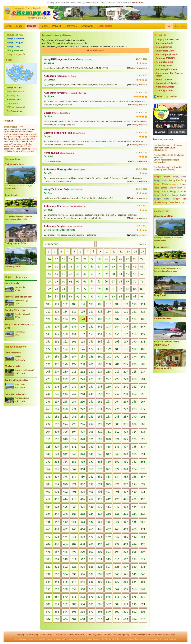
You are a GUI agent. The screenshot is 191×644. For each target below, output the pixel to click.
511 (74, 559)
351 (143, 454)
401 (57, 492)
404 (83, 492)
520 (48, 567)
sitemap (107, 635)
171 (143, 341)
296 (83, 424)
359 (108, 462)
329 (57, 447)
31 (56, 266)
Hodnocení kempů (16, 91)
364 (48, 469)
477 (91, 537)
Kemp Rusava (52, 153)
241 (126, 387)
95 (113, 296)
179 (108, 349)
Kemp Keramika (12, 195)
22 (92, 259)
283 (74, 417)
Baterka (48, 113)
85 (142, 289)
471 (143, 529)
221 (57, 379)
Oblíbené (173, 96)
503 (108, 552)
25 (113, 259)
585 (91, 604)
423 (143, 499)
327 (143, 439)
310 (100, 432)
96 (120, 296)
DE (176, 26)
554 (134, 582)
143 (108, 326)
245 (57, 394)
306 (65, 432)
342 (65, 454)
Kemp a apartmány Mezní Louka (168, 143)
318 (65, 439)
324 (117, 439)
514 (100, 559)
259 (74, 402)
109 (126, 304)
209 (57, 372)
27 (127, 259)
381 (91, 477)
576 (117, 597)
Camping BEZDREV (165, 58)
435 (143, 507)
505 (126, 552)
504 (117, 552)
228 (117, 379)
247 (74, 394)
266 (134, 402)
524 (83, 567)
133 (126, 319)
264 (117, 402)
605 (57, 619)
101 (57, 304)
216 (117, 372)
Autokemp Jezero (54, 76)
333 (91, 447)
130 (100, 319)
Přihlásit (57, 26)
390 (65, 484)
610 (100, 619)
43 (142, 266)
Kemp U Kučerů (164, 79)
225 (91, 379)
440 (83, 514)
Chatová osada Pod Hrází (58, 133)
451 (74, 522)
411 (143, 492)
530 (134, 567)
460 (48, 529)
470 (134, 529)
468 (117, 529)
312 (117, 432)
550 (100, 582)
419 (108, 499)
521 (57, 567)
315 (143, 432)
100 (48, 304)
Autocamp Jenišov (165, 43)
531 (143, 567)
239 (108, 387)
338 (134, 447)
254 (134, 394)
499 (74, 552)
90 (78, 296)
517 (126, 559)
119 (108, 311)
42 (135, 266)
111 (143, 304)
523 (74, 567)
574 (100, 597)
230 (134, 379)
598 (100, 612)
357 (91, 462)
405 (91, 492)
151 (74, 334)
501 (91, 552)
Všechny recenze (138, 68)
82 (120, 289)
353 (57, 462)
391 (74, 484)
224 (83, 379)
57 (142, 274)
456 (117, 522)
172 (48, 349)
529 (126, 567)
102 (65, 304)
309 (91, 432)
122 (134, 311)
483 (143, 537)
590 (134, 604)
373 (126, 469)
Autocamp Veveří (54, 93)
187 (74, 357)
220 (48, 379)
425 (57, 507)
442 (100, 514)
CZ (169, 26)
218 (134, 372)
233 (57, 387)
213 (91, 372)
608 (83, 619)
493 (126, 544)
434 (134, 507)
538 (100, 574)
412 (48, 499)
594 (65, 612)
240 (117, 387)
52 (106, 274)
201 (91, 364)
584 (83, 604)
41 (127, 266)
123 (143, 311)
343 (74, 454)
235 (74, 387)
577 (126, 597)
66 (106, 281)
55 (127, 274)
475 (74, 537)
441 (91, 514)
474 (65, 537)
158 (134, 334)
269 (57, 409)
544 (48, 582)
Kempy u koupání (15, 43)
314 (134, 432)
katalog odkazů (112, 639)
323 (108, 439)
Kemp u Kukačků (164, 62)
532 (48, 574)
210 (65, 372)
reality (64, 639)
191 (108, 357)
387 (143, 477)
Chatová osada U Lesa (164, 368)
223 (74, 379)
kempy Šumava (162, 177)
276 (117, 409)
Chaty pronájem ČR (16, 54)
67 (113, 281)
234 (65, 387)
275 (108, 409)
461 (57, 529)
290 (134, 417)
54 (120, 274)
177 (91, 349)
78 (92, 289)
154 (100, 334)
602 (134, 612)
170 (134, 341)
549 (91, 582)
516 (117, 559)
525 (91, 567)
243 (143, 387)
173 (57, 349)
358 (100, 462)
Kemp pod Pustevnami (15, 394)
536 (83, 574)
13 (128, 251)
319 (74, 439)
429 (91, 507)
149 (57, 334)
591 (143, 604)
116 (83, 311)
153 (91, 334)
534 (65, 574)
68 (120, 281)
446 (134, 514)
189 (91, 357)
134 (134, 319)
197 (57, 364)
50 (92, 274)
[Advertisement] (170, 427)
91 (85, 296)
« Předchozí (52, 244)
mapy (125, 639)
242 (134, 387)
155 (108, 334)
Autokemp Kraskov (163, 319)
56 (135, 274)
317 (57, 439)
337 (126, 447)
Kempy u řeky (13, 47)
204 (117, 364)
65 (99, 281)
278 (134, 409)
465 (91, 529)
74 (64, 289)
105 (91, 304)
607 (74, 619)
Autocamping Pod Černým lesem (169, 74)
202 (100, 364)
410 (134, 492)
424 (48, 507)
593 (57, 612)
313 (126, 432)
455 (108, 522)
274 (100, 409)
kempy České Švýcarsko (173, 202)
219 (143, 372)
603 (143, 612)
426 (65, 507)
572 (83, 597)
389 (57, 484)
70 (135, 281)
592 (48, 612)
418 (100, 499)
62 (78, 281)
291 (143, 417)
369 (91, 469)
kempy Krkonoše (178, 191)
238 (100, 387)
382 (100, 477)
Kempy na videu (14, 88)
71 (142, 281)
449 (57, 522)
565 (126, 589)
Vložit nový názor (95, 50)
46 (64, 274)
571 (74, 597)
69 (127, 281)
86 (49, 296)
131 (108, 319)
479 (108, 537)
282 (65, 417)
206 (134, 364)
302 (134, 424)
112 (48, 311)
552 (117, 582)
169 (126, 341)
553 (126, 582)
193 (126, 357)
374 (134, 469)
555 (143, 582)
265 (126, 402)
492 (117, 544)
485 (57, 544)
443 (108, 514)
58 (49, 281)
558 (65, 589)
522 (65, 567)
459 (143, 522)
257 (57, 402)
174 (65, 349)
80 (106, 289)
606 (65, 619)
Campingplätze (46, 635)
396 (117, 484)
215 (108, 372)
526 (100, 567)
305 (57, 432)
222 (65, 379)
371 (108, 469)
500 (83, 552)
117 (91, 311)
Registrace (97, 635)
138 (65, 326)
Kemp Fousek (160, 295)
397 (126, 484)
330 (65, 447)
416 (83, 499)
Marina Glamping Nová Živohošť (168, 165)
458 (134, 522)
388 (48, 484)
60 (64, 281)
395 (108, 484)
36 (92, 266)
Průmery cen (13, 95)
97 (127, 296)
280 (48, 417)
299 (108, 424)
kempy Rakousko (170, 639)
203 (108, 364)
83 (127, 289)
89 (71, 296)
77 (85, 289)
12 (121, 251)
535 (74, 574)
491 (108, 544)
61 (71, 281)
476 (83, 537)
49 (85, 274)
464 (83, 529)
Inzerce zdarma (14, 99)
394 (100, 484)
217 (126, 372)
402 (65, 492)
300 (117, 424)
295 (74, 424)
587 (108, 604)
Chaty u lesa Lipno (165, 51)
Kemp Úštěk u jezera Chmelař (61, 59)
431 (108, 507)
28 (135, 259)
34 (78, 266)
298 (100, 424)
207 (143, 364)
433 (126, 507)
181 (126, 349)
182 (134, 349)
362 (134, 462)
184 (48, 357)
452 (83, 522)
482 (134, 537)
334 (100, 447)
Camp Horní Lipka (13, 353)
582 (65, 604)
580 (48, 604)
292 (48, 424)
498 (65, 552)
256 (48, 402)
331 (74, 447)
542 (134, 574)
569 (57, 597)
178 (100, 349)
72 (49, 289)
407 (108, 492)
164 (83, 341)
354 (65, 462)
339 (143, 447)
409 (126, 492)
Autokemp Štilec (53, 206)
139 (74, 326)
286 (100, 417)
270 (65, 409)
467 (108, 529)
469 (126, 529)
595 (74, 612)
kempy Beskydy (162, 195)
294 (65, 424)
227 (108, 379)
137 (57, 326)
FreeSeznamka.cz (15, 111)
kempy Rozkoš (179, 195)
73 (56, 289)
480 (117, 537)
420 (117, 499)
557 (57, 589)
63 (85, 281)
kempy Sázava (161, 180)
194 (134, 357)
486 (65, 544)
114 (65, 311)
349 (126, 454)
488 (83, 544)
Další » (143, 244)
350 (134, 454)
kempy (20, 635)
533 (57, 574)
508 (48, 559)
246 (65, 394)
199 (74, 364)
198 (65, 364)
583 (74, 604)
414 (65, 499)
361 (126, 462)
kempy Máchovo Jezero (166, 184)
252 (117, 394)
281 (57, 417)
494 (134, 544)
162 (65, 341)
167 (108, 341)
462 (65, 529)
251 (108, 394)
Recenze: (9, 121)
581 (57, 604)
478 (100, 537)
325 (126, 439)
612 (117, 619)
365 (57, 469)
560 (83, 589)
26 (120, 259)
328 (48, 447)
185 (57, 357)
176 (83, 349)
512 (83, 559)
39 (113, 266)
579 (143, 597)
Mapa (19, 26)
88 (64, 296)
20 (78, 259)
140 (83, 326)
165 (91, 341)
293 (57, 424)
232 (48, 387)
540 (117, 574)
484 (48, 544)
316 (48, 439)
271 (74, 409)
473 (57, 537)
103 (74, 304)
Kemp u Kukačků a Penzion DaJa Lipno (20, 326)
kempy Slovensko (15, 50)
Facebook (59, 635)
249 (91, 394)
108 (117, 304)
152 (83, 334)
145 (126, 326)
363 (143, 462)
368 (83, 469)
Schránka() (88, 26)
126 (65, 319)
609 (91, 619)
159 (143, 334)
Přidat (160, 96)
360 (117, 462)
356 (83, 462)
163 (74, 341)
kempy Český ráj (178, 188)
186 (65, 357)
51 (99, 274)
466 (100, 529)
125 (57, 319)
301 (126, 424)
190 (100, 357)
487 (74, 544)
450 (65, 522)
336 (117, 447)
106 (100, 304)
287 (108, 417)
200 (83, 364)
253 (126, 394)
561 (91, 589)
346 (100, 454)
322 (100, 439)
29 (142, 259)
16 (49, 259)
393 (91, 484)
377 (57, 477)
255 (143, 394)
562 (100, 589)
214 (100, 372)
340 (48, 454)
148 (48, 334)
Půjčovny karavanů (16, 107)
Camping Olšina (164, 66)
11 (114, 251)
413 (57, 499)
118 (100, 311)
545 (57, 582)
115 (74, 311)
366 (65, 469)
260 (83, 402)
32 (64, 266)
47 (71, 274)
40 (120, 266)
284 (83, 417)
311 (108, 432)
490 (100, 544)
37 (99, 266)
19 (71, 259)
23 (99, 259)
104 (83, 304)
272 (83, 409)
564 (117, 589)
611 (108, 619)
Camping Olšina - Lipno (15, 310)
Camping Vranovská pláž (167, 40)
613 (126, 619)
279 (143, 409)
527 (108, 567)
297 (91, 424)
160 (48, 341)
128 (83, 319)
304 (48, 432)
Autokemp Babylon (55, 226)
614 (134, 619)
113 (57, 311)
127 (74, 319)
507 (143, 552)
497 (57, 552)
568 (48, 597)
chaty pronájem (140, 639)
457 (126, 522)
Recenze (32, 26)
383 (108, 477)
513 (91, 559)
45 (56, 274)
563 (108, 589)
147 (143, 326)
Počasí (44, 26)
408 (117, 492)
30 (49, 266)
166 (100, 341)
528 (117, 567)
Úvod (9, 26)
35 (85, 266)
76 (78, 289)
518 (134, 559)
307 (74, 432)
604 (48, 619)
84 (135, 289)
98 (135, 296)
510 (65, 559)
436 (48, 514)
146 (134, 326)
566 (134, 589)
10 (107, 251)
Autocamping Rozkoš (167, 54)
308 (83, 432)
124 (48, 319)
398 (134, 484)
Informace (71, 26)
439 (74, 514)
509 (57, 559)
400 (48, 492)
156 (117, 334)
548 (83, 582)
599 (108, 612)
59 (56, 281)
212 (83, 372)
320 (83, 439)
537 (91, 574)
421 (126, 499)
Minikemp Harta (12, 366)
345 (91, 454)
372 (117, 469)
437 (57, 514)
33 (71, 266)
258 (65, 402)
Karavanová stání (15, 35)
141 (91, 326)
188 (83, 357)
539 (108, 574)
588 (117, 604)
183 (143, 349)
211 (74, 372)
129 (91, 319)
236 (83, 387)
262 (100, 402)
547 (74, 582)
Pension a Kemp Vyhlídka (17, 380)
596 (83, 612)
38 (106, 266)
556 (48, 589)
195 (143, 357)
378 (65, 477)
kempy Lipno (180, 177)
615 (143, 619)
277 (126, 409)
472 (48, 537)
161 (57, 341)
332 (83, 447)
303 (143, 424)
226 (100, 379)
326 (134, 439)
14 (135, 251)
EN (184, 26)
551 (108, 582)
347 (108, 454)
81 (113, 289)
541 (126, 574)
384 (117, 477)
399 (143, 484)
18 (64, 259)
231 (143, 379)
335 (108, 447)
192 (117, 357)
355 (74, 462)
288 (117, 417)
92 (92, 296)
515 (108, 559)
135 (143, 319)
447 (143, 514)
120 (117, 311)
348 (117, 454)
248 (83, 394)
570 (65, 597)
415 (74, 499)
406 (100, 492)
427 (74, 507)
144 (117, 326)
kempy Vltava (162, 199)
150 (65, 334)
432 (117, 507)
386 (134, 477)
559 (74, 589)
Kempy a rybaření (15, 39)
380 (83, 477)
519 (143, 559)
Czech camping (31, 635)
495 (143, 544)
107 (108, 304)
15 (143, 251)
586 (100, 604)
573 (91, 597)
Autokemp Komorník (167, 69)
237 (91, 387)
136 (48, 326)
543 (143, 574)
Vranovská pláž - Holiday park (18, 297)
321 (91, 439)
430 (100, 507)
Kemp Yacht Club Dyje (57, 189)
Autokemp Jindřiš (13, 267)
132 (117, 319)
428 (83, 507)
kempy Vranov (161, 191)
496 (48, 552)
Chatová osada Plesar (14, 164)
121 (126, 311)
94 (106, 296)
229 (126, 379)
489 (91, 544)
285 (91, 417)
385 (126, 477)
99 (142, 296)
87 (56, 296)
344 (83, 454)
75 (71, 289)
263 (108, 402)
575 (108, 597)
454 (100, 522)
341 (57, 454)
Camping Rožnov (164, 90)
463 (74, 529)
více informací (138, 3)
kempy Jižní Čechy (178, 180)
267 (143, 402)
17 (56, 259)
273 (91, 409)
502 (100, 552)
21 (85, 259)
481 (126, 537)
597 (91, 612)
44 (49, 274)
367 (74, 469)
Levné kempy (13, 103)
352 (48, 462)
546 (65, 582)
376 (48, 477)
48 (78, 274)
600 (117, 612)
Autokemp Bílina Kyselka (58, 169)
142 (100, 326)
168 (117, 341)
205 (126, 364)
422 (134, 499)
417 (91, 499)
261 (91, 402)
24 (106, 259)
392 (83, 484)
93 (99, 296)
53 (113, 274)
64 (92, 281)
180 (117, 349)
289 (126, 417)
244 (48, 394)
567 (143, 589)
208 (48, 372)
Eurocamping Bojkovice (167, 83)
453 (91, 522)
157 (126, 334)
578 (134, 597)
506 (134, 552)
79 (99, 289)
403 (74, 492)
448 (48, 522)
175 (74, 349)
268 (48, 409)
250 (100, 394)
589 (126, 604)
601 (126, 612)
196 (48, 364)
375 (143, 469)
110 (134, 304)
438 (65, 514)
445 (126, 514)
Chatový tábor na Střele (15, 243)
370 (100, 469)
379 (74, 477)
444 (117, 514)
